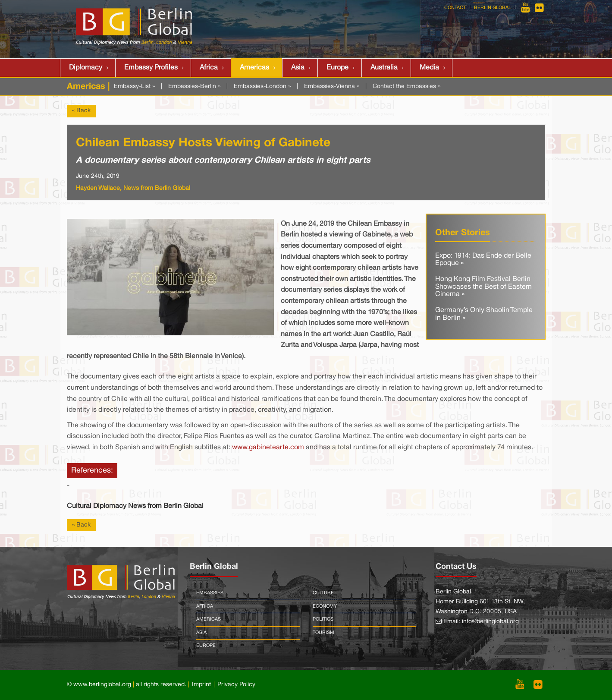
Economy (325, 606)
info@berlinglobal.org (490, 622)
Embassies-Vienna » (332, 87)
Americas (254, 68)
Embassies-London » (262, 87)
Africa (209, 68)
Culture (323, 593)
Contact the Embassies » (406, 87)
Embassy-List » (134, 87)
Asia (298, 68)
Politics (323, 619)
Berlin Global (493, 8)
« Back (81, 111)
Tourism (323, 633)
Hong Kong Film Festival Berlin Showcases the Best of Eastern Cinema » (483, 287)
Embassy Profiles (151, 68)
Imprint (201, 685)
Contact (455, 8)
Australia (384, 68)
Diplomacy (86, 68)
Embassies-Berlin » (194, 87)
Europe (337, 68)
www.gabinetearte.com (268, 448)
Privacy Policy (236, 685)
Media (429, 68)
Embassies (210, 593)
